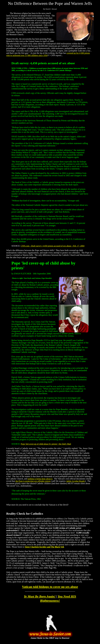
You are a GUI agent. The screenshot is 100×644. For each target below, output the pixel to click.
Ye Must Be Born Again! (40, 596)
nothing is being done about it (40, 479)
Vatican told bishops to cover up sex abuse (50, 587)
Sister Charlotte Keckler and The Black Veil (44, 547)
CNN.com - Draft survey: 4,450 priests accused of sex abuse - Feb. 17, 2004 (53, 246)
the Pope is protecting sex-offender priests (33, 481)
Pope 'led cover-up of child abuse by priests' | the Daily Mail (46, 444)
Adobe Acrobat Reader (76, 481)
